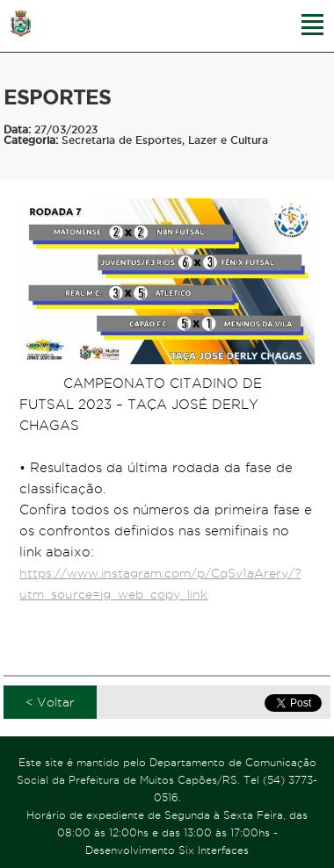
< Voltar (50, 702)
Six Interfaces (214, 850)
